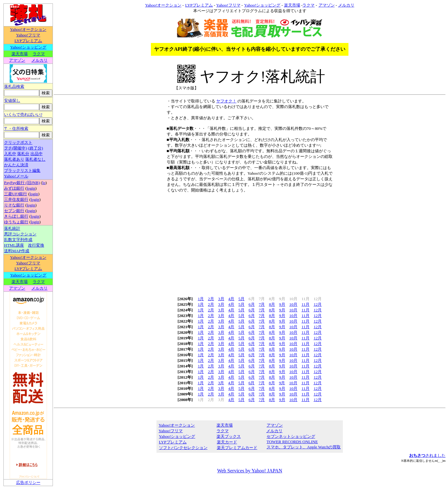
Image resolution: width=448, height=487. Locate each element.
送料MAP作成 (17, 251)
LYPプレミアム (28, 41)
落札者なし (35, 159)
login (31, 188)
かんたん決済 (16, 165)
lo (44, 183)
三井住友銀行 (16, 199)
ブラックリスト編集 (22, 170)
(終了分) (35, 148)
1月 (201, 299)
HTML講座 (14, 245)
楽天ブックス (229, 436)
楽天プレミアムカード (237, 448)
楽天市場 (20, 54)
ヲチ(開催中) (16, 148)
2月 (211, 299)
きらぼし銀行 (16, 216)
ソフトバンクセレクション (183, 448)
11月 (306, 304)
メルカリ (40, 60)
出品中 (37, 154)
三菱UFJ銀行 (16, 194)
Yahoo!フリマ (28, 35)
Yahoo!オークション (28, 29)
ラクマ (39, 54)
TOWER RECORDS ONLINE (292, 442)
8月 (272, 304)
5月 (241, 299)
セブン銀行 (14, 211)
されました (427, 455)
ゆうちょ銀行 (16, 222)
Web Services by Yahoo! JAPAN (250, 471)
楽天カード (227, 442)
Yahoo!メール (16, 176)
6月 (252, 304)
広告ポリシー (28, 482)
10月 (293, 304)
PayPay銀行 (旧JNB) (22, 183)
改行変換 (36, 245)
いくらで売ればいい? (23, 114)
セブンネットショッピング (291, 436)
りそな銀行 (14, 205)
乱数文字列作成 (18, 240)
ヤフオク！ (226, 101)
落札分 (23, 154)
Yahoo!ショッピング (28, 47)
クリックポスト (18, 142)
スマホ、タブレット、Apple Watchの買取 (303, 447)
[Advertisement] (250, 243)
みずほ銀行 (14, 188)
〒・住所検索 (16, 128)
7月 (262, 304)
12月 (318, 304)
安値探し (12, 100)
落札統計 (12, 228)
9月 (282, 304)
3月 (221, 299)
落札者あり (14, 159)
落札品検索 (14, 86)
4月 (231, 299)
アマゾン (17, 60)
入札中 (10, 154)
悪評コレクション (20, 234)
